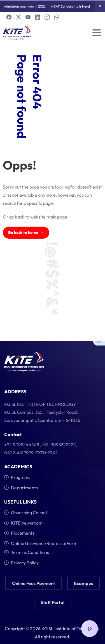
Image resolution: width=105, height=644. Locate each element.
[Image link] (24, 362)
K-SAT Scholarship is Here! (70, 6)
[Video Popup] (90, 629)
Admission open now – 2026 (25, 6)
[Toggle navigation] (97, 33)
